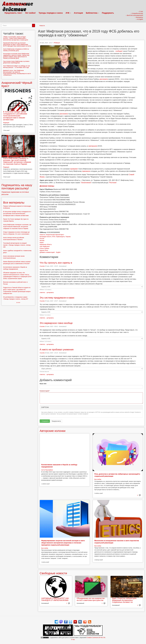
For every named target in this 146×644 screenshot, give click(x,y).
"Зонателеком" (86, 183)
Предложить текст (13, 13)
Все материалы (14, 202)
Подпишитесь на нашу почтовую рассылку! (17, 187)
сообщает (119, 51)
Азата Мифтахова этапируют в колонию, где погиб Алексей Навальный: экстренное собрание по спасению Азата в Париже (17, 161)
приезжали (86, 171)
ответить (42, 292)
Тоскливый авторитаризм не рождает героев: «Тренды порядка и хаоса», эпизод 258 (17, 245)
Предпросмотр (56, 421)
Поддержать (108, 13)
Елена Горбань (44, 248)
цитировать (50, 292)
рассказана (64, 114)
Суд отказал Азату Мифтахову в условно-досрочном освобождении (16, 62)
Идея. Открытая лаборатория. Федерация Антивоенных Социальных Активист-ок (124, 600)
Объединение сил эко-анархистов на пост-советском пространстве (91, 599)
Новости (42, 26)
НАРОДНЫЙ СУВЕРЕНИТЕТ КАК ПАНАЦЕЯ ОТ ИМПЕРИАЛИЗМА (55, 599)
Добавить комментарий (47, 252)
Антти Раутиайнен (47, 470)
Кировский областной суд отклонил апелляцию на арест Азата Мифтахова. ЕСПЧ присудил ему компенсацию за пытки (17, 44)
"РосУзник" (113, 183)
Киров (42, 242)
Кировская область (46, 244)
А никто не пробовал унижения (57, 350)
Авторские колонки (53, 431)
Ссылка (42, 266)
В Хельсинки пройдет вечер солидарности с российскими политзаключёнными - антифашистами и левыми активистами (15, 116)
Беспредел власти (46, 237)
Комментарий (45, 391)
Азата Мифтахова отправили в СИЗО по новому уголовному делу (16, 50)
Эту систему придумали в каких (57, 298)
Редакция (57, 43)
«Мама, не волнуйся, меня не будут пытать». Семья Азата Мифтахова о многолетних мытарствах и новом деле (16, 38)
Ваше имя (43, 384)
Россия (42, 239)
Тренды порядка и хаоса (51, 13)
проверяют (74, 169)
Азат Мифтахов (45, 246)
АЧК (68, 13)
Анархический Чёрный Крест (55, 235)
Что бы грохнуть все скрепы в (56, 263)
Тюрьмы (68, 237)
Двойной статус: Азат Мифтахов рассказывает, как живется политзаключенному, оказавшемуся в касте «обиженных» (17, 73)
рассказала (104, 79)
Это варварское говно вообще (56, 323)
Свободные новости (53, 573)
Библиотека (92, 13)
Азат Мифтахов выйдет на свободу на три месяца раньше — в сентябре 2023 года (17, 67)
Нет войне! (30, 13)
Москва (42, 241)
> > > (18, 303)
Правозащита (60, 237)
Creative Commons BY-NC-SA (96, 638)
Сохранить (45, 421)
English (58, 252)
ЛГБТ (54, 237)
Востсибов (98, 479)
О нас (73, 639)
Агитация (78, 13)
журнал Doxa (44, 250)
